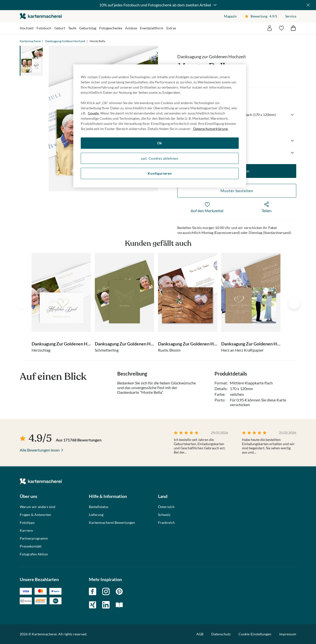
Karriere (26, 530)
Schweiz (164, 515)
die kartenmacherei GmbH (41, 16)
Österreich (166, 507)
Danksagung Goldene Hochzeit (65, 41)
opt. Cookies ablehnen (160, 158)
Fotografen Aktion (34, 554)
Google (93, 113)
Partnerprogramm (34, 538)
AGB (200, 634)
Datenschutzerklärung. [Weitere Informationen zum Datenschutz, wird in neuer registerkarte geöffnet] (210, 129)
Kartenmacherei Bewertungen (112, 523)
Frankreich (166, 523)
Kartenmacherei (30, 41)
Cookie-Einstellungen (255, 634)
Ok (160, 143)
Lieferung (96, 515)
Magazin (230, 16)
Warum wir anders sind (38, 507)
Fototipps (27, 523)
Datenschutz (221, 634)
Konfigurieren (160, 173)
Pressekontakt (31, 546)
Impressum (288, 634)
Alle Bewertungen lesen (40, 450)
